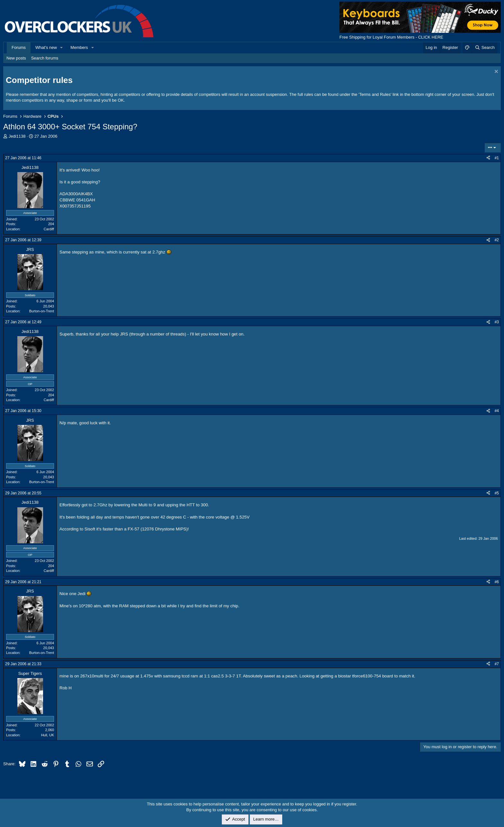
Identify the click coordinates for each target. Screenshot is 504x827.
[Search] (485, 48)
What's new (46, 47)
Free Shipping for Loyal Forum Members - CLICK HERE (391, 37)
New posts (16, 58)
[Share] (488, 158)
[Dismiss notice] (495, 72)
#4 (497, 411)
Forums (19, 47)
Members (79, 47)
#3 (497, 322)
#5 (497, 493)
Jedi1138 (17, 136)
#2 (497, 240)
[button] (62, 48)
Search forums (45, 58)
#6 (497, 582)
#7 (497, 664)
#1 (497, 158)
